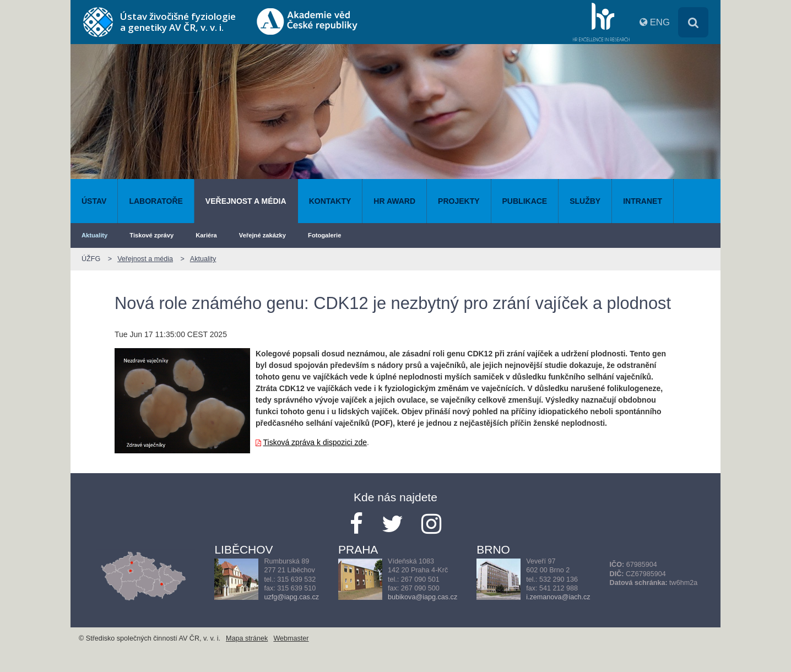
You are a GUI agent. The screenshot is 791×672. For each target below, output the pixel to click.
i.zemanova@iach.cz (558, 597)
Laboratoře (156, 201)
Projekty (459, 201)
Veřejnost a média (246, 201)
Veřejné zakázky (262, 235)
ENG (660, 22)
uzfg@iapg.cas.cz (291, 597)
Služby (585, 201)
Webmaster (291, 638)
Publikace (525, 201)
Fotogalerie (324, 235)
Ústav (94, 201)
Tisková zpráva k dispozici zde (315, 442)
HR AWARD (394, 201)
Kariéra (206, 235)
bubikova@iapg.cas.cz (422, 597)
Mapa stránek (247, 638)
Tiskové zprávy (151, 235)
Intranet (643, 201)
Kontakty (330, 201)
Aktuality (94, 235)
